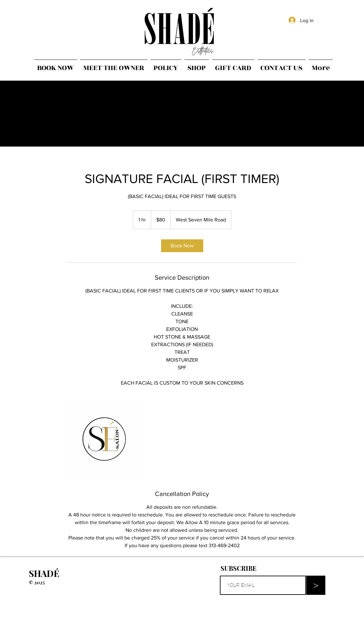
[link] (182, 246)
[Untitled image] (104, 438)
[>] (316, 585)
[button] (273, 568)
